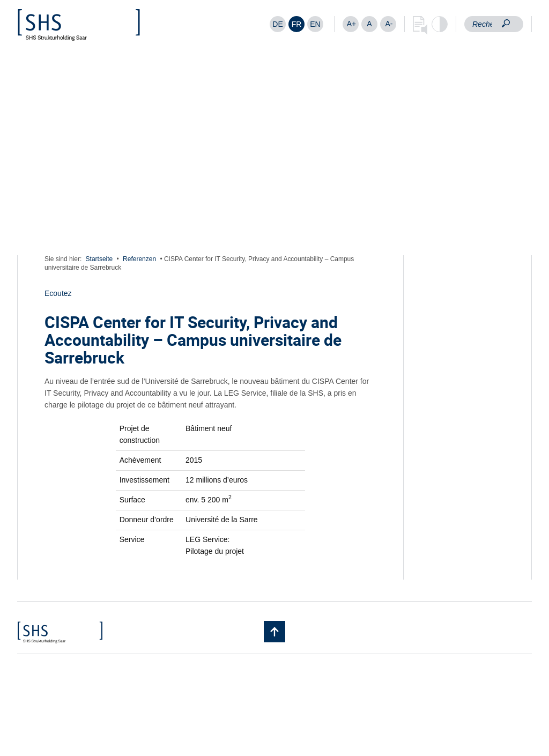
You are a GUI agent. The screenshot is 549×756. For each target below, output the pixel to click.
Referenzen (139, 259)
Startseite (99, 259)
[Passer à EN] (315, 24)
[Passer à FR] (296, 24)
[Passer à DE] (278, 24)
